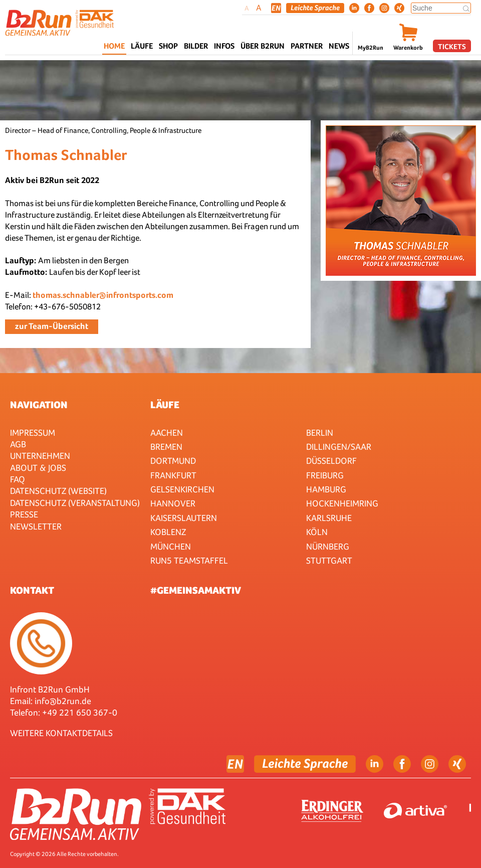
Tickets (452, 46)
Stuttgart (329, 560)
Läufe (165, 405)
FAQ (18, 479)
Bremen (166, 447)
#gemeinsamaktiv (196, 590)
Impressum (33, 432)
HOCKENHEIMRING (342, 503)
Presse (24, 514)
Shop (168, 46)
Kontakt (32, 590)
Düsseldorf (331, 461)
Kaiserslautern (184, 518)
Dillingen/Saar (339, 447)
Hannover (173, 503)
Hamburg (326, 489)
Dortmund (173, 461)
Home (114, 46)
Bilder (196, 46)
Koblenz (168, 532)
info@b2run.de (63, 701)
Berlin (320, 432)
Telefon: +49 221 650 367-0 (64, 712)
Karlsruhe (329, 518)
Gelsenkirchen (182, 489)
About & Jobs (38, 468)
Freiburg (325, 475)
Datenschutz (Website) (58, 491)
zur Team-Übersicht (52, 326)
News (339, 46)
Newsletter (36, 526)
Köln (317, 532)
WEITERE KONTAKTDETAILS (61, 733)
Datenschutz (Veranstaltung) (75, 503)
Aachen (167, 432)
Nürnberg (328, 546)
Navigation (39, 405)
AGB (18, 444)
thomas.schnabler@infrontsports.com (103, 295)
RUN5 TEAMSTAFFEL (189, 560)
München (171, 546)
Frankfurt (173, 475)
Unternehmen (40, 456)
